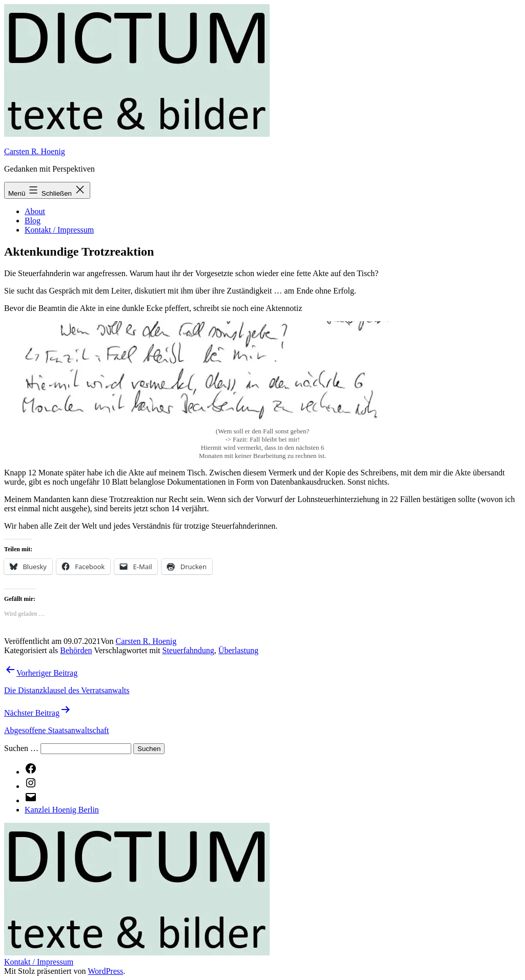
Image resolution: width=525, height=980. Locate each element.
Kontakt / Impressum (59, 230)
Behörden (76, 650)
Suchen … (21, 748)
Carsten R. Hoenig (35, 151)
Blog (33, 221)
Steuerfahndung (188, 650)
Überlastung (238, 650)
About (35, 211)
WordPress (105, 971)
